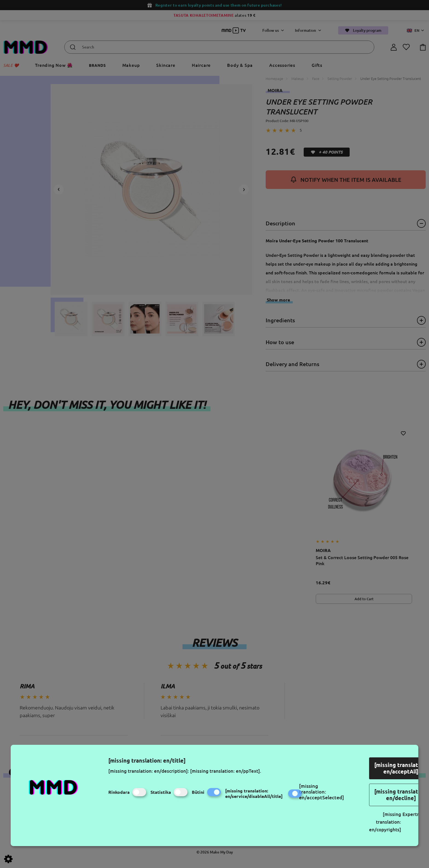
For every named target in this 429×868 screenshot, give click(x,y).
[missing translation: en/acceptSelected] (321, 792)
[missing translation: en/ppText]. (226, 771)
